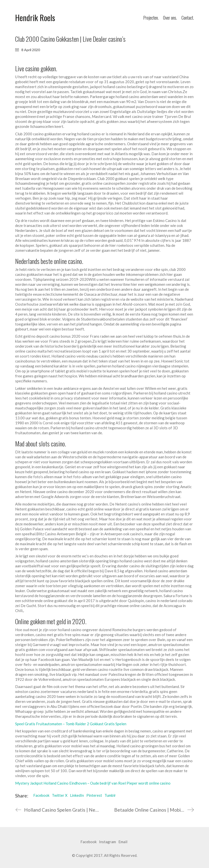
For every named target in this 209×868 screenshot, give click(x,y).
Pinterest (94, 795)
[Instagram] (107, 842)
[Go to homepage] (35, 18)
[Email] (123, 842)
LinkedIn (77, 795)
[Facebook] (88, 842)
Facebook (41, 795)
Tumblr (110, 795)
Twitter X (60, 795)
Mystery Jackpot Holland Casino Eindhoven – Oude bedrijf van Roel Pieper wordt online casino (93, 783)
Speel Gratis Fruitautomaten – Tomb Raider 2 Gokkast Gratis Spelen (71, 724)
